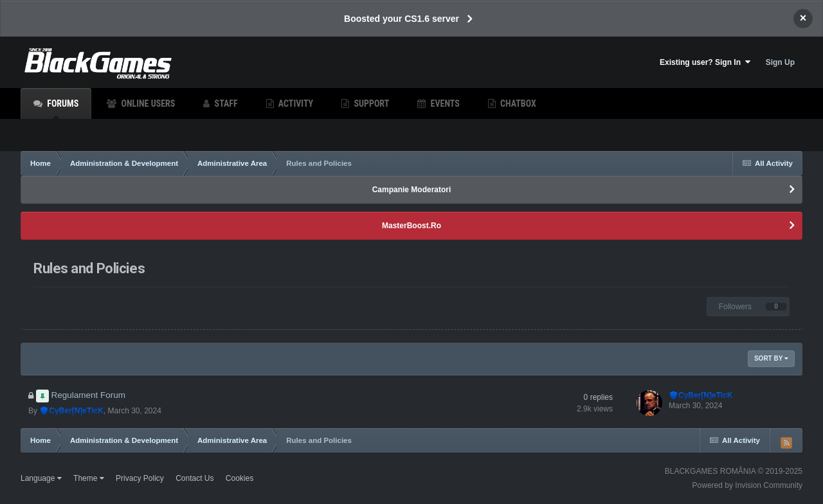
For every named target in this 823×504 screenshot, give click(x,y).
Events (444, 104)
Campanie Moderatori (412, 190)
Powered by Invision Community (747, 485)
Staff (225, 104)
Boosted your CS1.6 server (402, 19)
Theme (89, 478)
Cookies (240, 478)
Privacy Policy (140, 478)
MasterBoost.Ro (411, 226)
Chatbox (517, 104)
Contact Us (194, 478)
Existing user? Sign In (705, 62)
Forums (62, 109)
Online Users (147, 104)
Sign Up (780, 62)
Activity (295, 104)
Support (370, 104)
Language (41, 478)
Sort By (771, 358)
